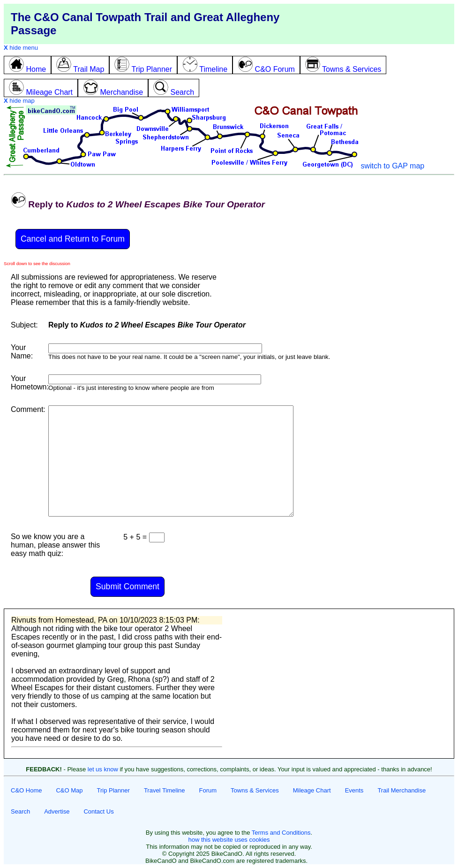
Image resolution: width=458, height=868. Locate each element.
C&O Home (26, 790)
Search (20, 811)
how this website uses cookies (229, 840)
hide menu (21, 48)
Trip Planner (113, 790)
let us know (103, 769)
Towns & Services (255, 790)
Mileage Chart (312, 790)
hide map (19, 101)
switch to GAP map (392, 166)
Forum (208, 790)
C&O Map (69, 790)
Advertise (57, 811)
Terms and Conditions (281, 833)
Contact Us (98, 811)
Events (354, 790)
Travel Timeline (165, 790)
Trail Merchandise (402, 790)
